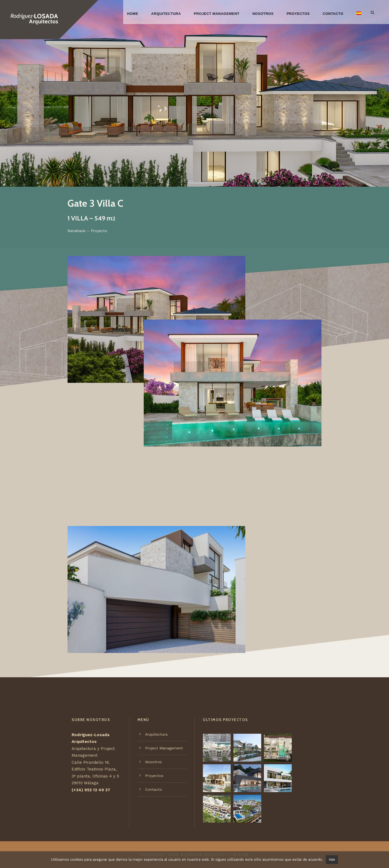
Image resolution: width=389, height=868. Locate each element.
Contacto (333, 14)
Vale (332, 860)
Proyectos (298, 14)
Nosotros (263, 14)
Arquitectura (166, 14)
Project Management (217, 14)
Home (133, 14)
